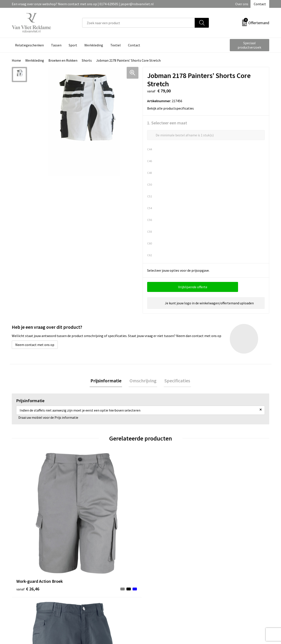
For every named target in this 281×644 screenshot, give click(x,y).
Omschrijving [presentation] (143, 381)
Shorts (87, 60)
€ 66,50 (157, 530)
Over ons (242, 4)
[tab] (107, 381)
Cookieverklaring (222, 578)
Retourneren (155, 578)
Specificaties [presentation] (176, 381)
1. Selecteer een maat (167, 123)
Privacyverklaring (223, 584)
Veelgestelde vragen (97, 578)
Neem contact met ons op (35, 345)
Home (16, 60)
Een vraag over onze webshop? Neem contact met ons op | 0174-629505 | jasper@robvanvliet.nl (83, 4)
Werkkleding (35, 60)
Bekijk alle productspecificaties (172, 108)
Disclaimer (218, 591)
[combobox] (139, 23)
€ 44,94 (92, 524)
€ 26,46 (28, 524)
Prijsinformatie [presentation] (107, 381)
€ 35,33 (221, 524)
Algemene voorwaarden (227, 571)
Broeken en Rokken (63, 60)
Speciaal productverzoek (249, 45)
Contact (260, 4)
